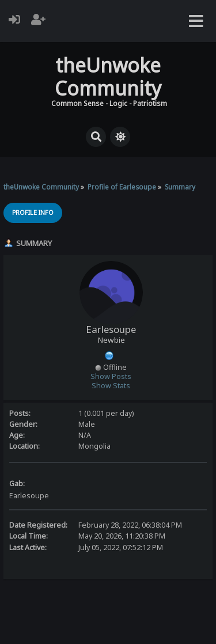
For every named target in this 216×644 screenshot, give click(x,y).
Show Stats (111, 386)
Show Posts (111, 376)
